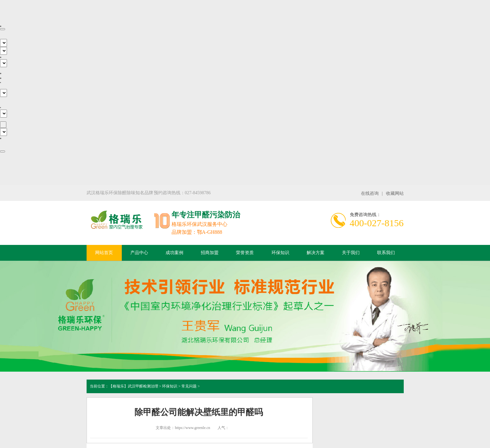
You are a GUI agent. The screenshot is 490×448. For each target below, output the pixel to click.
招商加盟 (210, 253)
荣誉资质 (245, 253)
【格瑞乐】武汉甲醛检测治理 (134, 386)
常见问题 (189, 386)
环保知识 (280, 253)
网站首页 (104, 253)
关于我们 (351, 253)
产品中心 (139, 253)
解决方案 (316, 253)
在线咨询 (370, 193)
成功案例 (174, 253)
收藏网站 (395, 193)
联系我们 (386, 253)
